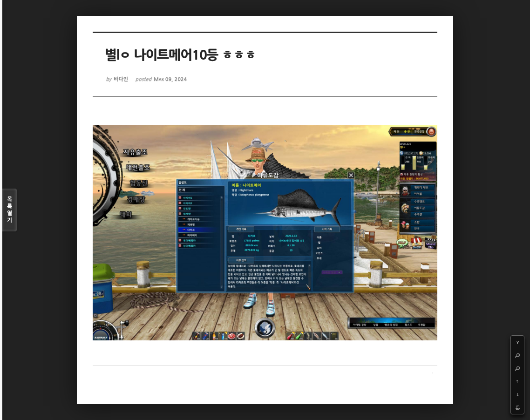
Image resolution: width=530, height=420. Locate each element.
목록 (10, 210)
